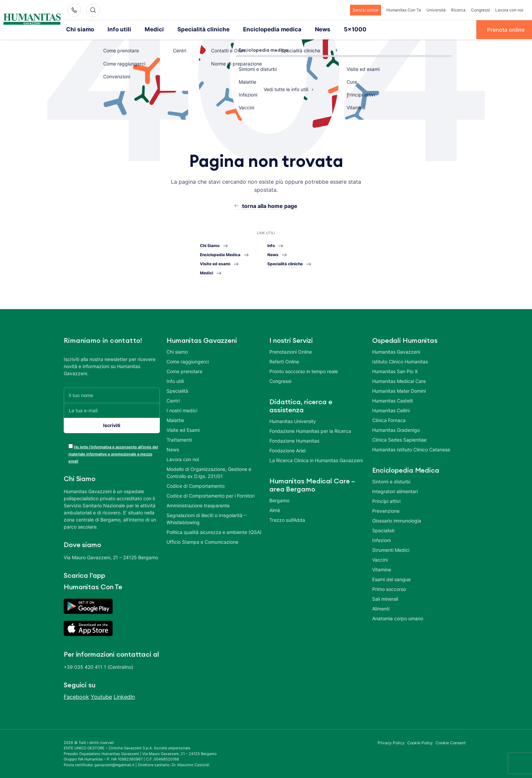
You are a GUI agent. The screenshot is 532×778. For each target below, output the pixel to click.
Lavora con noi (509, 10)
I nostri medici (182, 410)
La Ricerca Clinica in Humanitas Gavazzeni (316, 460)
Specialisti (383, 530)
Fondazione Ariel (287, 450)
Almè (275, 510)
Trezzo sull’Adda (287, 519)
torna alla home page (270, 205)
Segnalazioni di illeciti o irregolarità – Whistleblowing (206, 518)
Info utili (116, 29)
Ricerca (458, 10)
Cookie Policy (420, 742)
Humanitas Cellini (391, 410)
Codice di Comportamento (196, 485)
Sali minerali (385, 598)
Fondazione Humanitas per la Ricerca (310, 430)
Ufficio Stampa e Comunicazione (202, 541)
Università (436, 10)
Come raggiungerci (188, 361)
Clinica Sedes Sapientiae (399, 439)
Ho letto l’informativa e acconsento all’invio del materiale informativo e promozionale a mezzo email (113, 453)
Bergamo (279, 500)
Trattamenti (179, 439)
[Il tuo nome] (112, 395)
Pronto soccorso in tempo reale (304, 371)
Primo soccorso (389, 588)
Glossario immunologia (397, 520)
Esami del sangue (391, 579)
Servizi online (365, 10)
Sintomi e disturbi (391, 481)
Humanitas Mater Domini (399, 390)
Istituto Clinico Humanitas (400, 361)
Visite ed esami (215, 263)
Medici (148, 29)
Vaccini (380, 559)
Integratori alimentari (395, 491)
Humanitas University (293, 421)
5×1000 (334, 29)
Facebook (76, 696)
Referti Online (284, 361)
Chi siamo (79, 29)
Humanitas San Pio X (395, 371)
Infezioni (381, 540)
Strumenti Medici (391, 549)
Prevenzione (386, 510)
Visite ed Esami (183, 429)
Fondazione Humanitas (294, 440)
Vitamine (382, 569)
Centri (173, 400)
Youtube (101, 696)
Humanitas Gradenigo (396, 429)
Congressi (480, 10)
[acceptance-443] (71, 445)
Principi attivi (386, 500)
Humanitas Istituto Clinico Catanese (411, 449)
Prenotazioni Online (291, 351)
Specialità (177, 390)
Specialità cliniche (193, 29)
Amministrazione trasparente (198, 505)
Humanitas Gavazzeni (396, 351)
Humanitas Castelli (392, 400)
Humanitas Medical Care (399, 380)
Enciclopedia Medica (220, 254)
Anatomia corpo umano (398, 618)
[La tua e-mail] (112, 410)
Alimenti (381, 608)
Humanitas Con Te (404, 10)
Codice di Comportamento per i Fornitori (211, 495)
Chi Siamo (210, 245)
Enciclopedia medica (256, 29)
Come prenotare (184, 371)
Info (271, 245)
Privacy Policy (391, 742)
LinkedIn (124, 696)
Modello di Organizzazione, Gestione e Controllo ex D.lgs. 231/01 (209, 472)
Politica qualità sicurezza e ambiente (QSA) (214, 531)
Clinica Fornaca (389, 420)
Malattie (175, 420)
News (303, 29)
